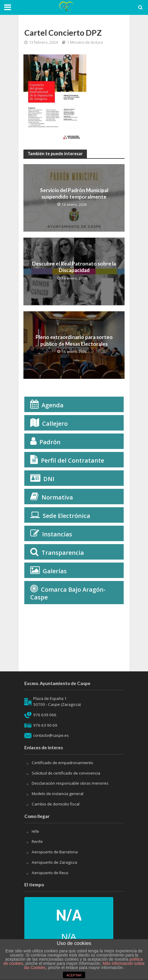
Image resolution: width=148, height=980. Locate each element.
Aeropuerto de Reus (50, 873)
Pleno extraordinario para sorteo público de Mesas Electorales (74, 340)
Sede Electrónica (66, 516)
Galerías (55, 571)
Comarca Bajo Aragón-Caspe (68, 593)
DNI (49, 479)
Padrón (50, 442)
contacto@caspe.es (51, 735)
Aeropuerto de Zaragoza (54, 862)
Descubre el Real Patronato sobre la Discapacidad (74, 267)
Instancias (57, 534)
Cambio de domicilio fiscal (56, 804)
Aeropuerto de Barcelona (55, 852)
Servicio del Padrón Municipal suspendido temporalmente (74, 193)
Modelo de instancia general (58, 794)
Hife (35, 831)
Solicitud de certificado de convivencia (66, 773)
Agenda (52, 405)
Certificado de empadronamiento (62, 763)
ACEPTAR (74, 975)
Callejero (55, 424)
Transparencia (63, 553)
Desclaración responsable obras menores (70, 783)
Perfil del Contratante (73, 460)
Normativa (57, 497)
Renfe (37, 841)
